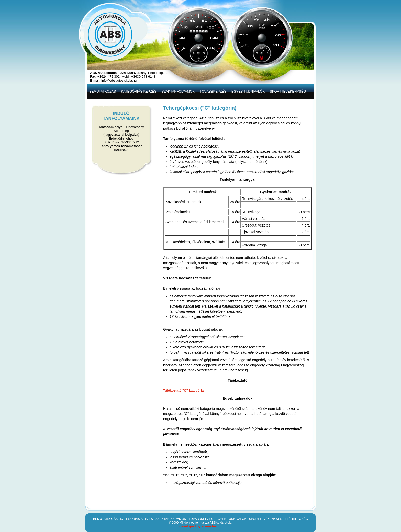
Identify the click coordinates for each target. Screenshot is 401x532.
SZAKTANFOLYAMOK (171, 519)
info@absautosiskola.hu (119, 80)
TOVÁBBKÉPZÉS (201, 519)
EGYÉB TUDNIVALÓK (231, 519)
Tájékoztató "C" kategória (183, 390)
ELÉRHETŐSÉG (296, 519)
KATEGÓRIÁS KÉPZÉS (137, 519)
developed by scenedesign (200, 526)
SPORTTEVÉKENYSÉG (265, 519)
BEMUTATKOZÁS (105, 519)
